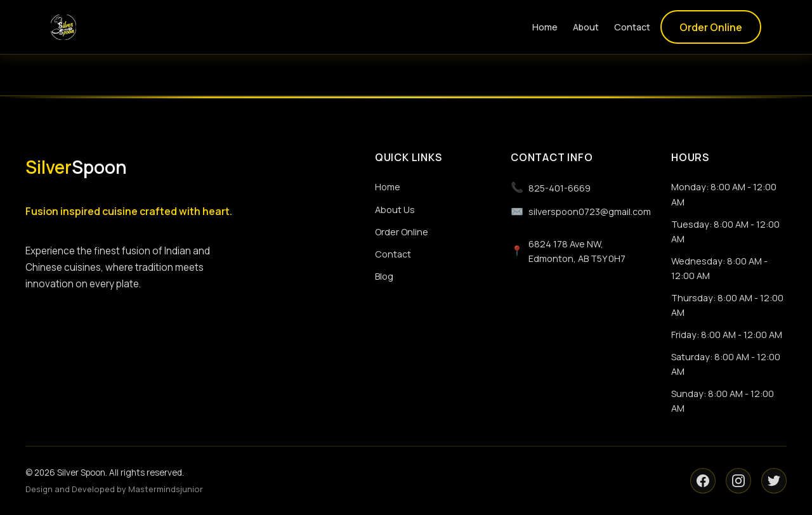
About (586, 27)
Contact (632, 27)
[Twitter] (774, 481)
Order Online (711, 27)
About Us (395, 210)
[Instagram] (738, 481)
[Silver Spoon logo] (63, 27)
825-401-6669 (551, 188)
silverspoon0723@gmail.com (581, 212)
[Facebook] (703, 481)
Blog (384, 276)
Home (545, 27)
